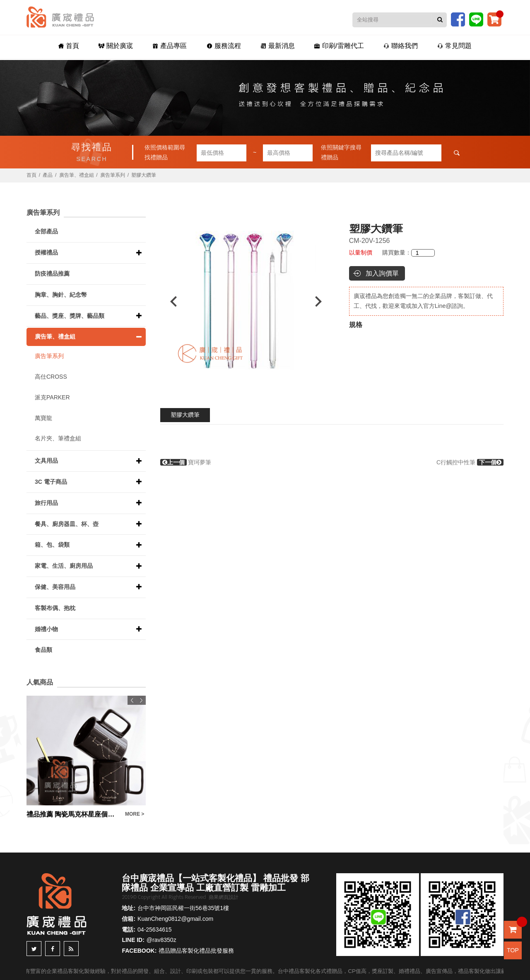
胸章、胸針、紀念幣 (61, 295)
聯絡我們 (397, 46)
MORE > (135, 814)
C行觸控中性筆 (470, 462)
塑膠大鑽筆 (185, 415)
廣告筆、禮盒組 (77, 175)
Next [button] (322, 301)
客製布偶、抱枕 (55, 608)
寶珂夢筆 (186, 462)
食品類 (43, 650)
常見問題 (449, 46)
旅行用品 (46, 503)
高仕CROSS (51, 377)
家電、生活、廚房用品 (64, 566)
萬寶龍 (43, 418)
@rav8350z (161, 940)
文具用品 (46, 461)
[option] (246, 301)
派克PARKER (52, 397)
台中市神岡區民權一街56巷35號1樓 (183, 908)
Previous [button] (170, 301)
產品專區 (172, 46)
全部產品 (46, 231)
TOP (513, 950)
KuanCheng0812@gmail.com (175, 919)
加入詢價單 (382, 273)
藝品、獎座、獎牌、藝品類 (70, 316)
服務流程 (224, 46)
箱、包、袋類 (52, 545)
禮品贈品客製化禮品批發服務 (196, 951)
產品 (48, 175)
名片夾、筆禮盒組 (58, 438)
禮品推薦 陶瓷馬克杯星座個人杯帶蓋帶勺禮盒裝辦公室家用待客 (74, 814)
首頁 (74, 46)
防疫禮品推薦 (52, 274)
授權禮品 (46, 252)
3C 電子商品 (51, 482)
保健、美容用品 (55, 587)
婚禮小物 (46, 629)
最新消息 (277, 46)
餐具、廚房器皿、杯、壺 (67, 524)
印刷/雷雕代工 (337, 46)
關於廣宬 (119, 46)
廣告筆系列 (113, 175)
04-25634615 (155, 930)
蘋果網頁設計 (224, 897)
